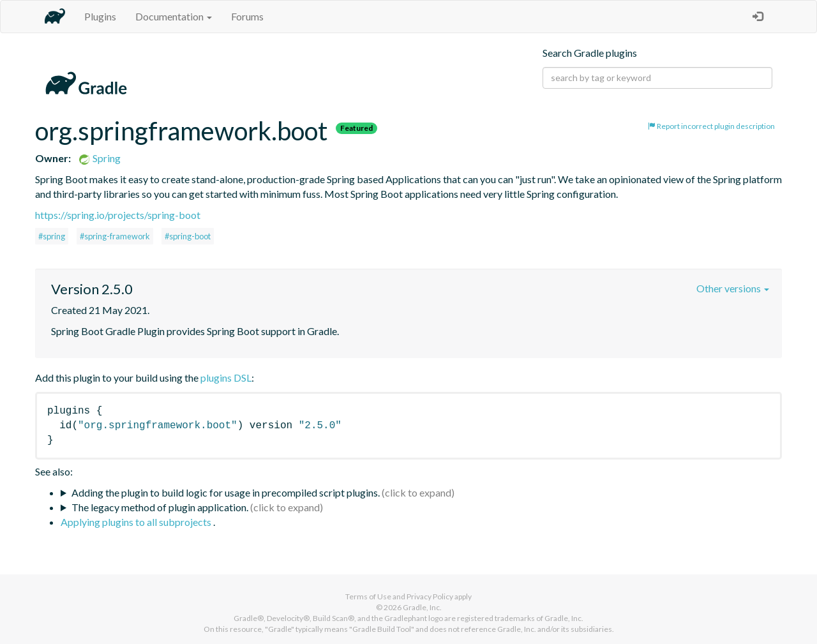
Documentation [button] (174, 16)
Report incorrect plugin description (711, 126)
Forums (247, 16)
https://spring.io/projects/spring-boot (118, 215)
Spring (99, 158)
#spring (52, 236)
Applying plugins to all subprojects (137, 522)
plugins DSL (226, 378)
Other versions (733, 288)
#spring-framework (115, 236)
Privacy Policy (430, 596)
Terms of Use (368, 596)
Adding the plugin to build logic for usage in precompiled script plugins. (226, 492)
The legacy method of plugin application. (160, 507)
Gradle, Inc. (422, 607)
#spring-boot (188, 236)
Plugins (100, 16)
